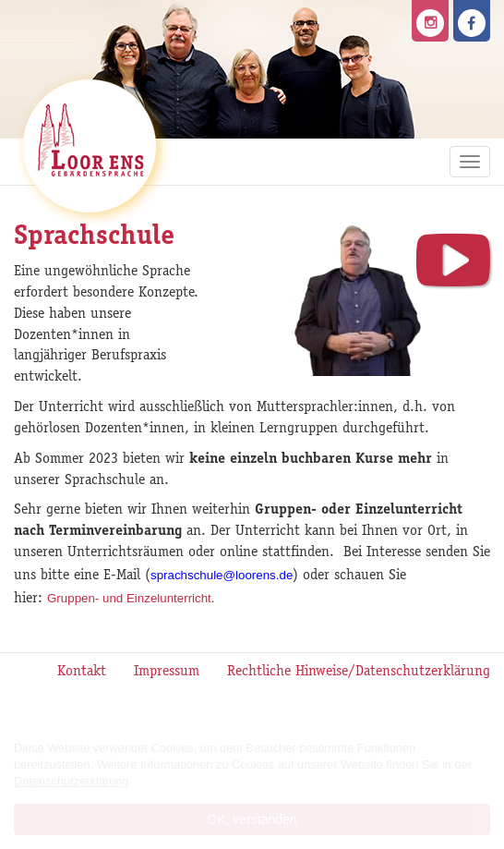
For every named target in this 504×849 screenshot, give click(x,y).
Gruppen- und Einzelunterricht (129, 598)
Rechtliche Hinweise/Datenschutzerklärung (359, 673)
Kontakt (82, 673)
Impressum (167, 673)
